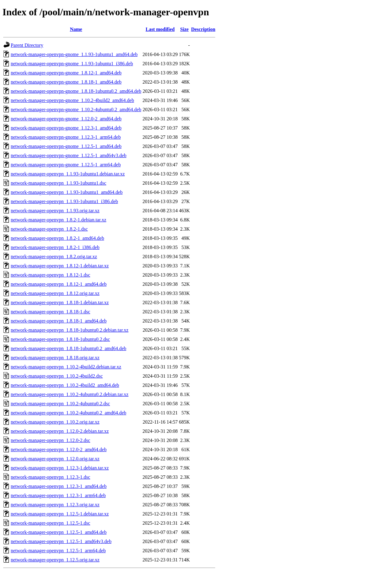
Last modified (160, 29)
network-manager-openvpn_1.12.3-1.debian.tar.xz (60, 468)
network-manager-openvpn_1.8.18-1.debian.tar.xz (60, 302)
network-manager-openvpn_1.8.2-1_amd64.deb (57, 238)
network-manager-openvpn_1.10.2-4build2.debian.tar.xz (66, 367)
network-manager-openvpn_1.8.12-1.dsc (51, 275)
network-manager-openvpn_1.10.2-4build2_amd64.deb (65, 385)
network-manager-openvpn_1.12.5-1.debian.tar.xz (60, 514)
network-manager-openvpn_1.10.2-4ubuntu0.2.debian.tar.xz (70, 394)
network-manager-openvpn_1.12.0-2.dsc (51, 440)
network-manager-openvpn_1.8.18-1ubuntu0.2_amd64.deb (68, 348)
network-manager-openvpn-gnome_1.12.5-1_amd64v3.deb (69, 155)
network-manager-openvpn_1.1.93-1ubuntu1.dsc (58, 183)
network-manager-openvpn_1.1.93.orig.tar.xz (55, 211)
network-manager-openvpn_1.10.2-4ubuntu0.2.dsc (60, 404)
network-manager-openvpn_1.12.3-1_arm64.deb (58, 495)
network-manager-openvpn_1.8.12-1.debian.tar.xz (60, 266)
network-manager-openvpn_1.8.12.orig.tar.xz (55, 293)
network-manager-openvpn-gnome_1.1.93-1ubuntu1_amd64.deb (74, 54)
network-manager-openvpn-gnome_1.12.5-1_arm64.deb (66, 165)
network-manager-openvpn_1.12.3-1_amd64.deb (59, 486)
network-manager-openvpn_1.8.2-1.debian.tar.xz (58, 220)
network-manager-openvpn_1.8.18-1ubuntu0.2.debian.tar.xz (70, 330)
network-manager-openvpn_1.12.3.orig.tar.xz (55, 505)
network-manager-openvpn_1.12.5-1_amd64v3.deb (61, 541)
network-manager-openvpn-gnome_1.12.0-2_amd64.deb (66, 119)
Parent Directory (27, 45)
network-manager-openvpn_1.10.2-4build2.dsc (57, 376)
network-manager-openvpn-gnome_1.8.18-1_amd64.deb (66, 82)
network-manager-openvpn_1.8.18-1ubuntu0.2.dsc (60, 339)
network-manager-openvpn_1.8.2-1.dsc (49, 229)
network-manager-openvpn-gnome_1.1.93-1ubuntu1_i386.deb (72, 64)
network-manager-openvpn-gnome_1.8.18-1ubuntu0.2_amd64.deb (76, 91)
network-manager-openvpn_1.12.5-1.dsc (51, 523)
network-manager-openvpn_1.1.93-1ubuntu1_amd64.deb (67, 192)
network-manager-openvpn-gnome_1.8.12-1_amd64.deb (66, 73)
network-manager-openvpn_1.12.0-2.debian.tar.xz (60, 431)
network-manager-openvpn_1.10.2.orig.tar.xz (55, 422)
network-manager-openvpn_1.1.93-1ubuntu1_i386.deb (64, 201)
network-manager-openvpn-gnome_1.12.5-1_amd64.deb (66, 146)
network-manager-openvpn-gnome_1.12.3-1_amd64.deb (66, 128)
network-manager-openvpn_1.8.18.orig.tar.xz (55, 358)
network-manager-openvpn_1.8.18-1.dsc (51, 312)
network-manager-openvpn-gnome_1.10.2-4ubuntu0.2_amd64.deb (76, 110)
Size (184, 29)
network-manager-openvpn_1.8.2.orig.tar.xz (54, 257)
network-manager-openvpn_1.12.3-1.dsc (51, 477)
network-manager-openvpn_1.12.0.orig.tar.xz (55, 459)
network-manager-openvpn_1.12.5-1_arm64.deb (58, 551)
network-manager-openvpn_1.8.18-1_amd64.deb (59, 321)
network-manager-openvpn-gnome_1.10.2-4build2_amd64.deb (72, 100)
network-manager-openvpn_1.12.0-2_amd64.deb (59, 449)
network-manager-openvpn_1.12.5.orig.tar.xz (55, 560)
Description (203, 29)
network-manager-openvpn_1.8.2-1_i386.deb (55, 247)
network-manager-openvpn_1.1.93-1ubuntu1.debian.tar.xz (68, 174)
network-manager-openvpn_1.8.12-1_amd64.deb (59, 284)
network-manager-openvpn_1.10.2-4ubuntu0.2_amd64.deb (68, 413)
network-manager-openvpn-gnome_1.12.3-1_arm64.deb (66, 137)
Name (76, 29)
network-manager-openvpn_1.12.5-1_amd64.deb (59, 532)
